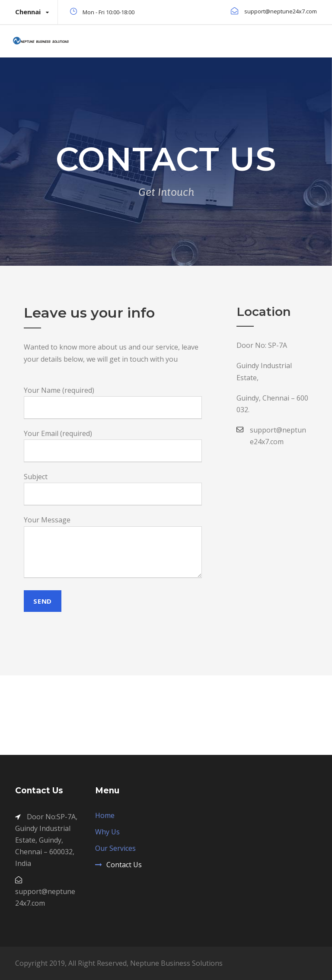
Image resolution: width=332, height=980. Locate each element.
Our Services (115, 848)
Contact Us (124, 865)
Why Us (107, 832)
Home (105, 815)
